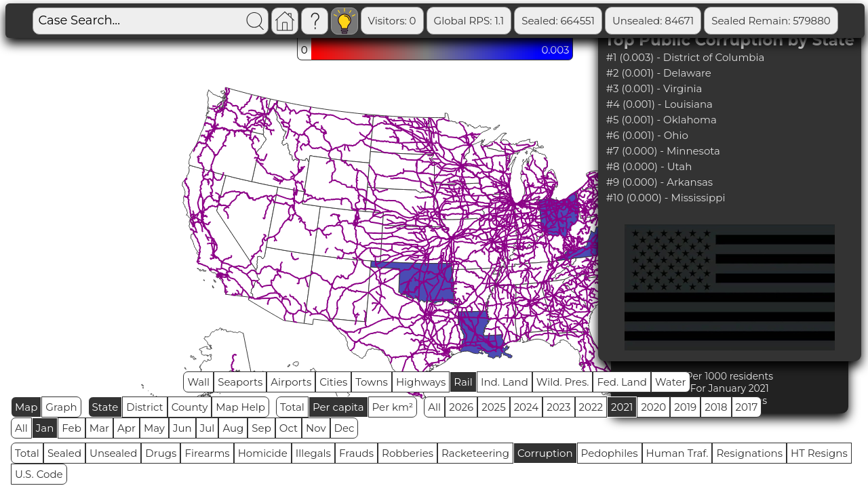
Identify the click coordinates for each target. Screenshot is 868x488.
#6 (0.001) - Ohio (647, 135)
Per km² (393, 407)
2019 (685, 407)
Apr (126, 428)
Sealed (64, 453)
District (144, 407)
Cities (333, 382)
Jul (208, 428)
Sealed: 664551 (558, 21)
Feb (71, 428)
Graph (61, 407)
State (105, 407)
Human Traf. (677, 453)
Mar (99, 428)
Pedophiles (610, 453)
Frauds (356, 453)
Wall (198, 382)
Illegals (313, 453)
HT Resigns (819, 453)
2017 (747, 407)
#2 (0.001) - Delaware (659, 73)
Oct (289, 428)
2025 (493, 407)
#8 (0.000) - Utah (649, 166)
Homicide (263, 453)
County (190, 407)
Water (671, 382)
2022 (591, 407)
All (434, 407)
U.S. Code (39, 474)
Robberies (408, 453)
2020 (653, 407)
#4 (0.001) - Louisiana (659, 104)
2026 (461, 407)
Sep (261, 428)
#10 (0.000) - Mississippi (666, 198)
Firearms (207, 453)
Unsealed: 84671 (653, 21)
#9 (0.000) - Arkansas (660, 182)
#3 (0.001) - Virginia (654, 88)
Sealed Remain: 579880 (771, 21)
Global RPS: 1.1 (469, 21)
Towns (372, 382)
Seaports (240, 382)
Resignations (749, 453)
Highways (421, 382)
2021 (622, 407)
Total (292, 407)
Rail (463, 382)
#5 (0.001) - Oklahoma (662, 120)
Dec (344, 428)
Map (26, 407)
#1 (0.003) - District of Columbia (686, 57)
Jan (45, 428)
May (154, 428)
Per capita (338, 407)
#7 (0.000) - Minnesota (663, 151)
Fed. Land (622, 382)
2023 (558, 407)
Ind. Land (505, 382)
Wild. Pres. (563, 382)
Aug (233, 428)
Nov (316, 428)
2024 (527, 407)
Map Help (240, 407)
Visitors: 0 (392, 21)
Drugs (161, 453)
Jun (182, 428)
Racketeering (475, 453)
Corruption (545, 453)
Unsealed (113, 453)
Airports (291, 382)
